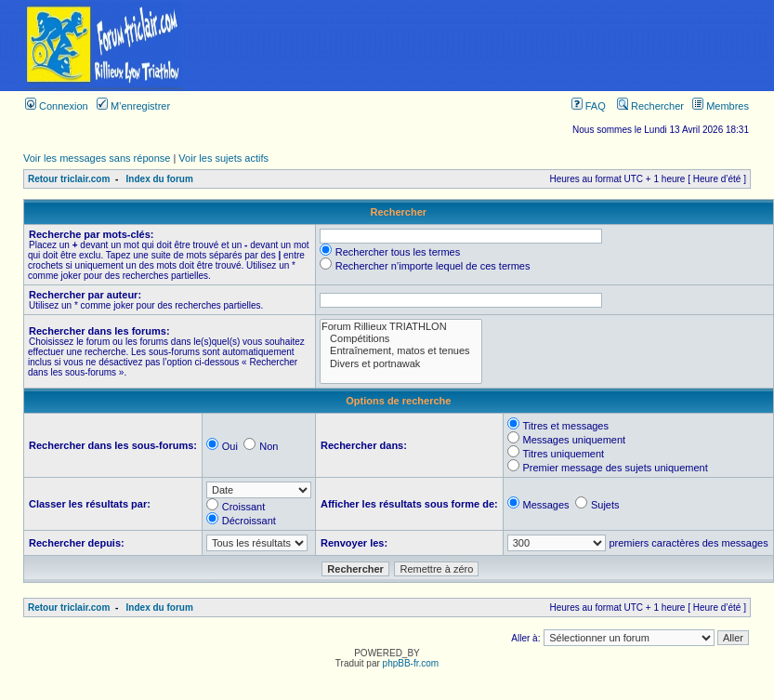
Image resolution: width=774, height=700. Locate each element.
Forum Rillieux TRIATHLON (401, 327)
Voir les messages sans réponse (97, 158)
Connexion (57, 106)
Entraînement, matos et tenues (401, 351)
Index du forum (160, 179)
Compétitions (401, 339)
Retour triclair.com (69, 179)
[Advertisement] (491, 46)
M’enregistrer (133, 106)
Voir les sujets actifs (223, 158)
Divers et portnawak (401, 364)
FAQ (589, 106)
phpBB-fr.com (411, 663)
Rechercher (650, 106)
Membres (721, 106)
